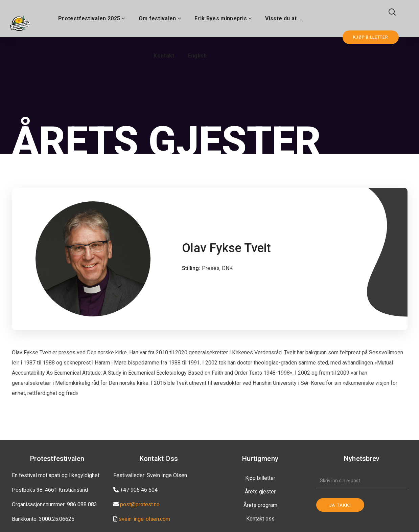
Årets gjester (260, 492)
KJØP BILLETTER (371, 37)
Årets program (260, 505)
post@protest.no (140, 504)
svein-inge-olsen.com (144, 519)
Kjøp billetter (260, 478)
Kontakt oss (260, 519)
